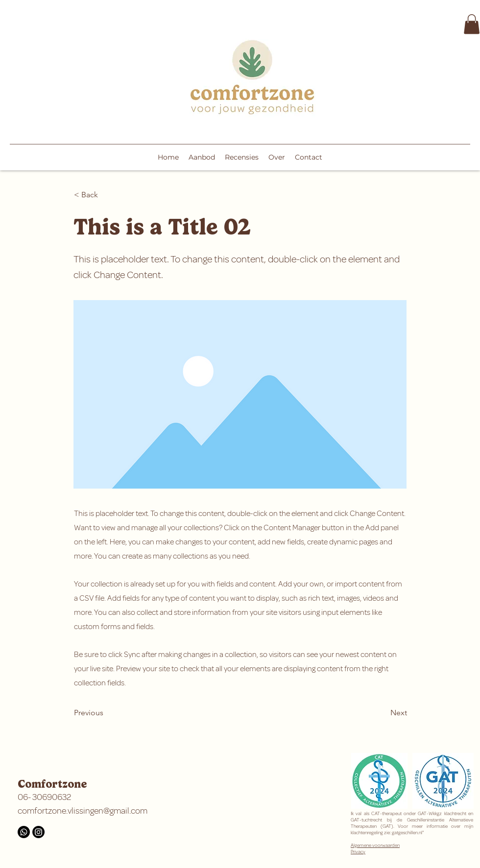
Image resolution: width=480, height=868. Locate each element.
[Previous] (106, 713)
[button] (472, 24)
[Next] (383, 713)
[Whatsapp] (24, 832)
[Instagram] (38, 832)
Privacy (358, 852)
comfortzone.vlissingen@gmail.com (83, 811)
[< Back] (106, 195)
